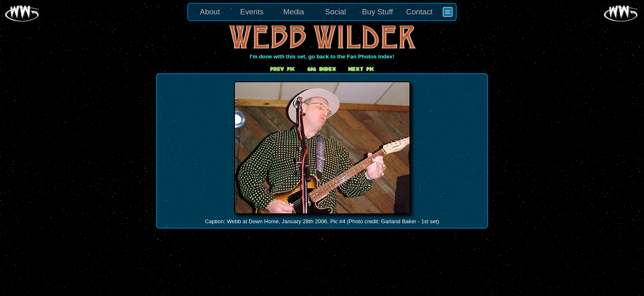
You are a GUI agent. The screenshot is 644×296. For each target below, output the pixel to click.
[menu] (322, 12)
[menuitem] (448, 12)
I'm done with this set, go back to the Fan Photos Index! (322, 57)
